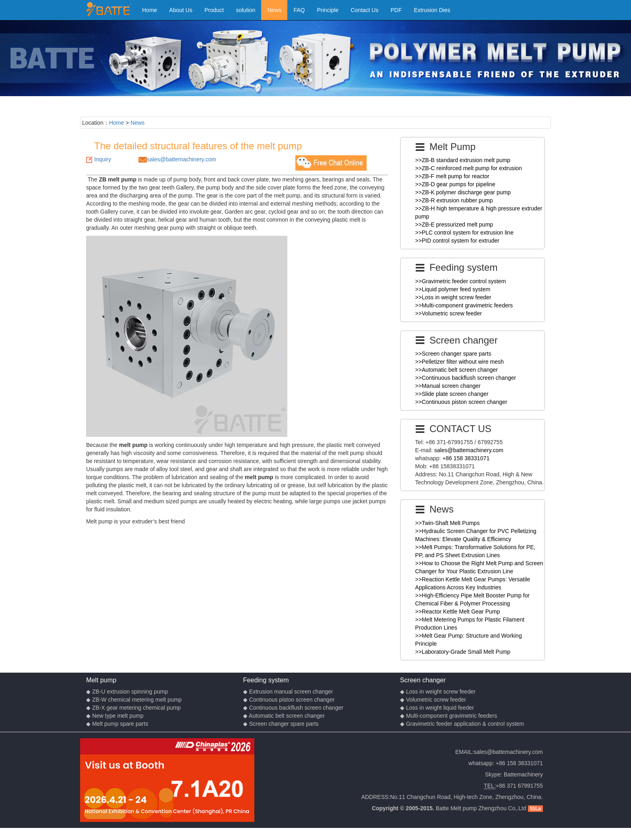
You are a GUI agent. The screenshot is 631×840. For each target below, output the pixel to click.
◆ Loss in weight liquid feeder (437, 708)
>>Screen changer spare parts (453, 354)
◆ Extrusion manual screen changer (288, 692)
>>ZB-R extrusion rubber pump (454, 200)
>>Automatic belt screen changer (457, 370)
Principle (328, 10)
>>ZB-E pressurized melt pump (454, 224)
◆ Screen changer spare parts (281, 724)
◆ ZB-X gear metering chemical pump (133, 708)
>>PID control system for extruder (457, 241)
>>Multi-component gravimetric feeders (464, 305)
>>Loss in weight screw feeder (453, 297)
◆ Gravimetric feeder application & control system (462, 724)
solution (245, 10)
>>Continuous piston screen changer (461, 402)
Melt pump (101, 680)
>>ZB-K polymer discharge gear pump (463, 192)
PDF (396, 10)
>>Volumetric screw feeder (449, 313)
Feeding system (266, 680)
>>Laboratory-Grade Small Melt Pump (463, 652)
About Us (181, 10)
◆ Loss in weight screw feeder (438, 692)
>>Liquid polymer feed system (453, 289)
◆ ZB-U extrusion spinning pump (127, 692)
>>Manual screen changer (448, 386)
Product (214, 10)
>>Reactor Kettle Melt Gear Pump (458, 611)
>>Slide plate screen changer (452, 394)
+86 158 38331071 (466, 458)
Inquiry (103, 159)
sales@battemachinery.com (181, 159)
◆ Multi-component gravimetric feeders (449, 716)
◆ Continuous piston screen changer (289, 700)
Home (150, 10)
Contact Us (364, 10)
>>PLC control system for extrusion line (464, 233)
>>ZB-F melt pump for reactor (452, 176)
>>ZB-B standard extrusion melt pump (463, 160)
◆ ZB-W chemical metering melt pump (134, 700)
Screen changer (423, 680)
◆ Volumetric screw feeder (433, 700)
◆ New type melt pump (115, 716)
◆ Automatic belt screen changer (284, 716)
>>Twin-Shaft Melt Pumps (447, 523)
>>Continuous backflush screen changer (466, 378)
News (274, 10)
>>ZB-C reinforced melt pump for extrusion (469, 168)
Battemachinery (523, 774)
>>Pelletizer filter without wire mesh (460, 362)
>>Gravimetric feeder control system (461, 281)
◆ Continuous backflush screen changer (293, 708)
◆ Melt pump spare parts (117, 724)
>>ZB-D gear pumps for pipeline (455, 184)
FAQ (299, 10)
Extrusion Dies (432, 10)
